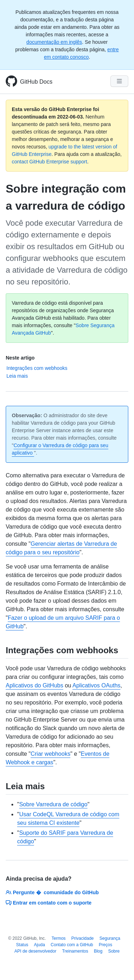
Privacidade (83, 938)
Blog (98, 951)
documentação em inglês (54, 42)
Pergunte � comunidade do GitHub (52, 892)
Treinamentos (75, 951)
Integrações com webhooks (37, 368)
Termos (58, 938)
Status (22, 945)
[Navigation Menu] (119, 81)
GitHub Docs (36, 82)
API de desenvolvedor (35, 951)
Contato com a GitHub (72, 945)
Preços (106, 945)
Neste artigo (20, 358)
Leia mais (17, 376)
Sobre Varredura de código (53, 804)
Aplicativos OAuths (96, 685)
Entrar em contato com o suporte (49, 903)
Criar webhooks (51, 754)
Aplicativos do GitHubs (34, 685)
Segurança (110, 938)
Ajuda (39, 945)
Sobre (114, 951)
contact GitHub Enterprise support (49, 162)
